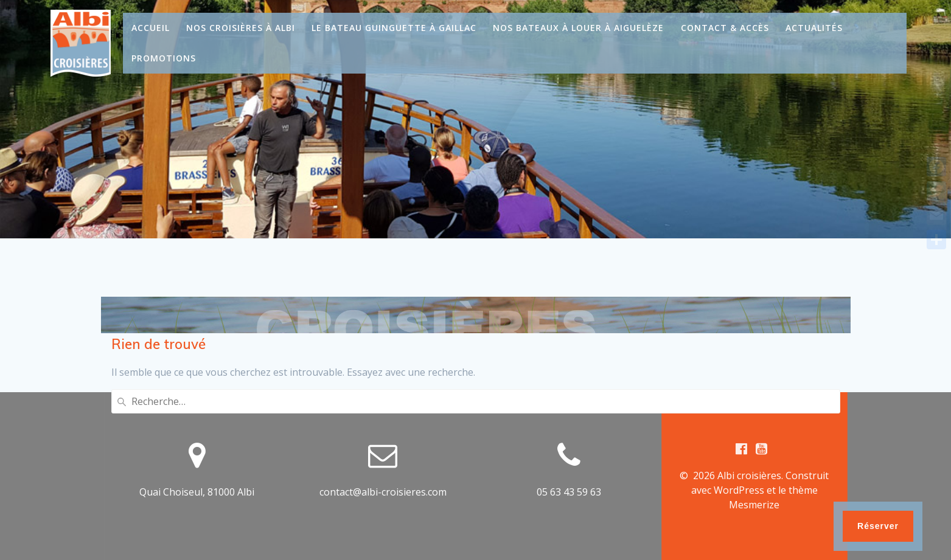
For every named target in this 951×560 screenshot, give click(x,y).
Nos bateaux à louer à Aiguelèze (578, 28)
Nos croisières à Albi (241, 28)
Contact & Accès (725, 28)
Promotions (164, 58)
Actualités (814, 28)
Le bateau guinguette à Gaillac (394, 28)
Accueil (151, 28)
